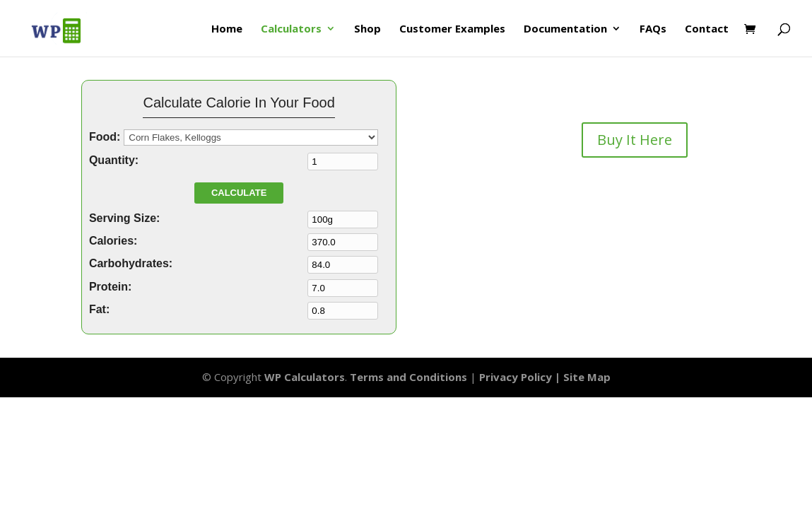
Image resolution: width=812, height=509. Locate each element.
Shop (367, 29)
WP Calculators (305, 377)
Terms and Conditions (408, 377)
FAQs (653, 29)
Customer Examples (452, 29)
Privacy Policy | (521, 377)
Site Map (587, 377)
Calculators (291, 29)
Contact (707, 29)
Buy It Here (635, 140)
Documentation (565, 29)
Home (227, 29)
